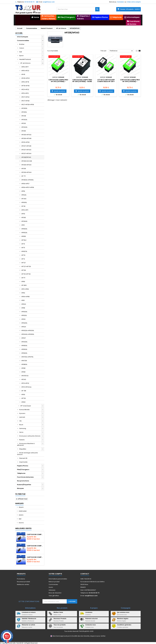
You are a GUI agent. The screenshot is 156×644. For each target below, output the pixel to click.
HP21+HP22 (25, 89)
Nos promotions (23, 481)
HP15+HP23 (25, 71)
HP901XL (24, 202)
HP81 (23, 300)
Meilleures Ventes (23, 528)
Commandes (53, 584)
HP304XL (24, 127)
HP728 (24, 270)
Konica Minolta (24, 410)
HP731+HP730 (26, 274)
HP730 (24, 398)
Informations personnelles (58, 579)
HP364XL (24, 221)
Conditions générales (124, 625)
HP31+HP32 (25, 383)
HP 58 (23, 206)
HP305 (24, 131)
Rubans (22, 440)
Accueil (19, 33)
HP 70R (24, 391)
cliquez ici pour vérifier (98, 636)
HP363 (24, 218)
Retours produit (54, 582)
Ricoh (21, 425)
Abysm (21, 507)
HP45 (23, 74)
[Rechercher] (78, 9)
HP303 (24, 123)
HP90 (23, 395)
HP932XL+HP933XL (28, 331)
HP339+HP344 (26, 172)
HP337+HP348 (26, 146)
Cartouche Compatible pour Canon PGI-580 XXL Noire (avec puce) (35, 534)
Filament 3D (23, 458)
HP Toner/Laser (26, 406)
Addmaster (23, 511)
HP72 (23, 259)
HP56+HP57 (25, 184)
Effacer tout (22, 499)
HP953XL (24, 349)
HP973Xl (24, 361)
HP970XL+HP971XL (27, 357)
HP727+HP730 (26, 266)
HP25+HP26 (25, 142)
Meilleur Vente (58, 612)
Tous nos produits (60, 625)
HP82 (23, 293)
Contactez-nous (91, 625)
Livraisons (89, 612)
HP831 (23, 402)
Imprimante (23, 462)
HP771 (23, 278)
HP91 (23, 225)
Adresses (52, 590)
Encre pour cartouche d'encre (30, 436)
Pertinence (122, 51)
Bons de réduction (55, 593)
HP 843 (24, 199)
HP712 (23, 255)
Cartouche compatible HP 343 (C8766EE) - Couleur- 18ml (58, 81)
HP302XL (24, 120)
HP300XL (24, 108)
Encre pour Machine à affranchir (26, 444)
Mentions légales (123, 619)
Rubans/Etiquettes (24, 485)
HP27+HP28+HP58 (28, 105)
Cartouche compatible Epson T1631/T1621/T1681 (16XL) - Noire (35, 546)
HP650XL (24, 229)
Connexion (120, 2)
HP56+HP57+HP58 (28, 187)
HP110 (23, 214)
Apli (20, 519)
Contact (85, 574)
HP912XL (24, 315)
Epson (21, 56)
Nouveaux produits (23, 582)
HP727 (24, 263)
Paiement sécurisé (91, 619)
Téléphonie (21, 473)
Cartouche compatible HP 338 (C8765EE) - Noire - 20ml (82, 81)
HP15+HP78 (25, 82)
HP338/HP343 (26, 157)
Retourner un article (29, 625)
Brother (22, 44)
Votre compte (55, 574)
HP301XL (24, 112)
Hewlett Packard (25, 59)
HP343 (24, 379)
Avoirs (51, 587)
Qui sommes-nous (123, 612)
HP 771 (23, 176)
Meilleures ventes (23, 584)
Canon (22, 48)
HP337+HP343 (26, 150)
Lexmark (22, 417)
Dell (21, 52)
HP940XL (24, 342)
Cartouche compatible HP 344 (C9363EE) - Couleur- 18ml (130, 81)
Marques (20, 488)
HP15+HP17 (25, 67)
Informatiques (23, 37)
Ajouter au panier (58, 91)
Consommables (23, 41)
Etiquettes (23, 449)
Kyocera (22, 413)
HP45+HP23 (26, 78)
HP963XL (24, 353)
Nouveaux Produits (60, 619)
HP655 (24, 236)
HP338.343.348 (27, 161)
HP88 (23, 308)
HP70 (23, 244)
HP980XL (24, 364)
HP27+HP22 (25, 97)
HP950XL (24, 346)
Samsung (23, 428)
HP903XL (24, 312)
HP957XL (24, 251)
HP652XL (24, 233)
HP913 (23, 319)
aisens (21, 515)
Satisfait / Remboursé (29, 619)
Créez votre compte (134, 2)
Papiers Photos (23, 466)
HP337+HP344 (26, 153)
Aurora (21, 523)
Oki (20, 421)
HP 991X (24, 285)
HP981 (23, 368)
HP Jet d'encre (25, 63)
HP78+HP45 (25, 86)
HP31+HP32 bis (26, 387)
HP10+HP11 (25, 210)
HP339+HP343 (26, 165)
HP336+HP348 (26, 138)
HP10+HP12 (25, 93)
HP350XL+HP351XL (28, 180)
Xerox (21, 432)
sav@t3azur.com (49, 2)
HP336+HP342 (26, 135)
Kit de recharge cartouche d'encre (27, 454)
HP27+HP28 (25, 101)
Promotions (21, 579)
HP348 (24, 116)
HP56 (23, 191)
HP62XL (24, 195)
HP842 (24, 304)
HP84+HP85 (26, 297)
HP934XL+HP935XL (28, 334)
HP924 (24, 327)
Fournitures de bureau (25, 477)
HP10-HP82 (25, 289)
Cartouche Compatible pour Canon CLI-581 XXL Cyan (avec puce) (35, 557)
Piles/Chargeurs (23, 470)
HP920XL (24, 323)
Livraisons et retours (29, 612)
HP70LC (24, 240)
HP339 (24, 169)
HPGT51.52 (25, 376)
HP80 (23, 282)
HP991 (23, 372)
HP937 (24, 338)
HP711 (23, 248)
